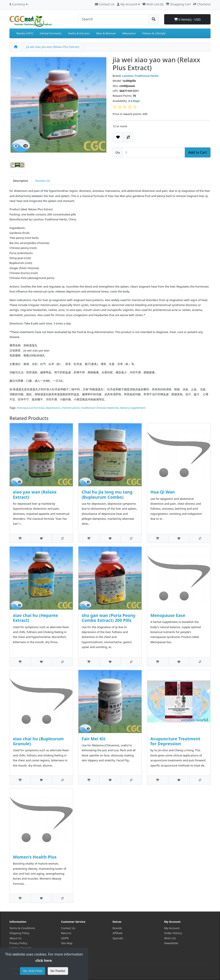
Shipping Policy (19, 933)
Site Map (67, 943)
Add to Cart (198, 152)
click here (43, 960)
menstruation (71, 408)
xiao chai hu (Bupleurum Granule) (38, 741)
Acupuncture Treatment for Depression (175, 741)
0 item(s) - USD (187, 19)
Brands (117, 928)
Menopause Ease (168, 615)
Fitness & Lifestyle (154, 33)
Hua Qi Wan (163, 492)
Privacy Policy (18, 943)
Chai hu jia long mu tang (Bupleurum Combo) (107, 494)
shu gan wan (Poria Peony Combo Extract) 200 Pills (108, 618)
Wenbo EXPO (25, 33)
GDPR (65, 938)
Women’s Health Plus (35, 857)
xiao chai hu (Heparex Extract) (35, 618)
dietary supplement (133, 408)
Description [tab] (21, 181)
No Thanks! (58, 971)
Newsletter (171, 943)
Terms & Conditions (22, 928)
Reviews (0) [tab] (43, 181)
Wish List (170, 938)
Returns (66, 933)
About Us (15, 938)
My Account (172, 928)
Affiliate (118, 933)
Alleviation (129, 33)
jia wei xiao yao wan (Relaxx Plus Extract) (53, 47)
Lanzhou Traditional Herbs (140, 76)
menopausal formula (31, 408)
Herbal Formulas (51, 33)
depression (53, 408)
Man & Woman (106, 33)
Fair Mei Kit (93, 739)
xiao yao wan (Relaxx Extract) (35, 494)
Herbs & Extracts (79, 33)
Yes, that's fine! (33, 971)
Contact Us (105, 4)
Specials (118, 938)
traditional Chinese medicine (100, 408)
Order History (173, 933)
